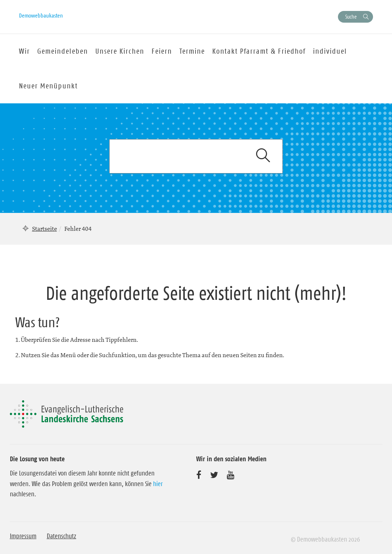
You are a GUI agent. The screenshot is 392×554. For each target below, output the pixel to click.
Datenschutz (62, 536)
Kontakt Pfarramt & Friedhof (259, 51)
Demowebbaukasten (41, 15)
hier (158, 484)
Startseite (45, 229)
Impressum (23, 536)
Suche (351, 17)
